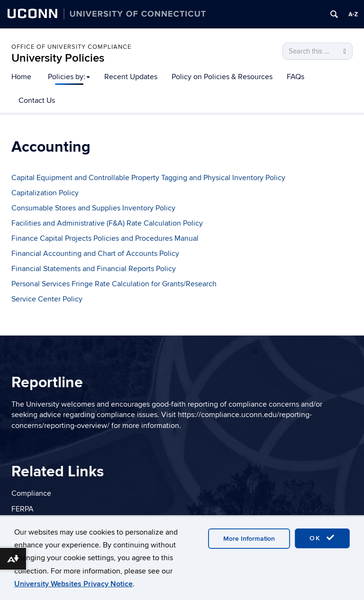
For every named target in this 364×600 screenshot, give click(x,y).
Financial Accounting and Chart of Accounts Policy (95, 254)
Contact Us (37, 100)
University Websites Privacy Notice (73, 584)
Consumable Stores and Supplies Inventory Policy (93, 208)
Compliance (31, 493)
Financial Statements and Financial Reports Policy (94, 269)
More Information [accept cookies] (249, 539)
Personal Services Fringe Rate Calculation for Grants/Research (114, 284)
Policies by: (69, 77)
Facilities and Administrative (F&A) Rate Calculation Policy (107, 223)
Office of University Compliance (71, 47)
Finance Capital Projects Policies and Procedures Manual (105, 238)
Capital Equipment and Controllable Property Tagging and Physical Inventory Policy (148, 178)
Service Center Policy (47, 299)
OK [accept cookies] (322, 538)
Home (21, 77)
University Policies (58, 58)
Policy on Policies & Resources (222, 77)
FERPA (23, 509)
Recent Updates (131, 77)
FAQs (296, 77)
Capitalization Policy (45, 193)
